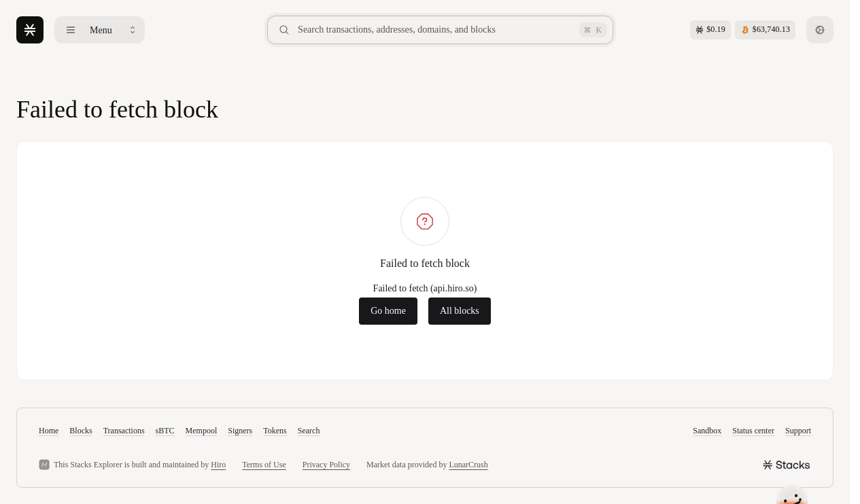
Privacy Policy (326, 465)
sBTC (165, 431)
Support (798, 431)
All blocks (460, 311)
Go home (388, 311)
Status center (753, 431)
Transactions (124, 431)
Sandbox (707, 431)
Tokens (275, 431)
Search (309, 431)
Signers (240, 431)
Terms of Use (264, 465)
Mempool (202, 431)
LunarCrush (468, 465)
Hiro (218, 465)
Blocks (81, 431)
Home (49, 431)
